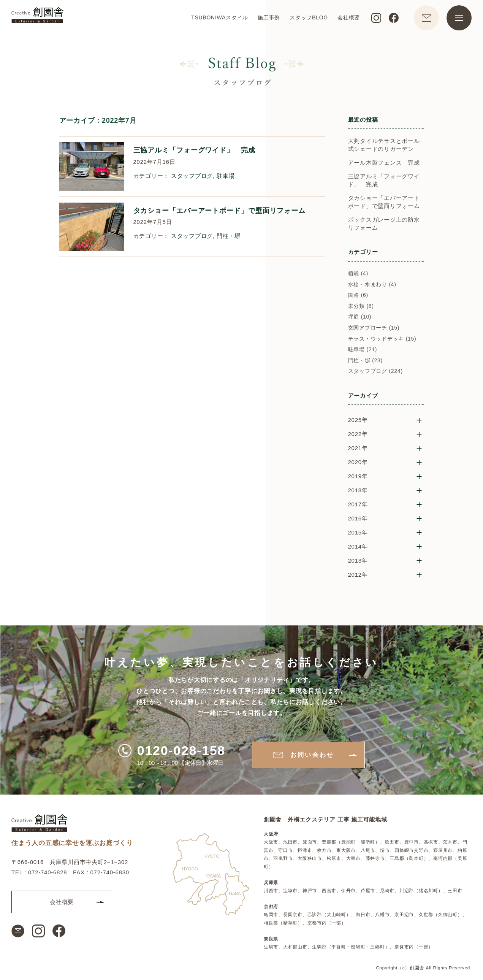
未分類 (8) (361, 306)
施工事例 (269, 17)
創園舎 (417, 968)
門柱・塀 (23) (366, 360)
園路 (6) (358, 295)
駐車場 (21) (363, 349)
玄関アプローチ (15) (374, 328)
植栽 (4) (358, 273)
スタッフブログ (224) (375, 371)
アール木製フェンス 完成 (384, 163)
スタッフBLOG (309, 17)
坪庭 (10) (360, 317)
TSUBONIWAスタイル (220, 17)
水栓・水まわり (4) (372, 284)
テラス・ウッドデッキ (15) (382, 339)
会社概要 (349, 17)
